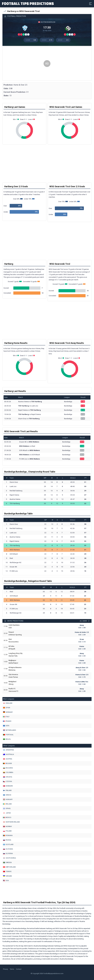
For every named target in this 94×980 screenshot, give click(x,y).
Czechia (8, 781)
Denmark (8, 786)
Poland (7, 831)
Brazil (7, 739)
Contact (19, 969)
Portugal (8, 735)
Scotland (8, 845)
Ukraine (7, 876)
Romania (8, 835)
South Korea (9, 858)
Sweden (7, 863)
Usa (6, 881)
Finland (7, 790)
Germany (8, 712)
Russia (7, 840)
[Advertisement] (47, 64)
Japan (7, 813)
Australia (9, 754)
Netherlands (10, 730)
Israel (7, 808)
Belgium (7, 763)
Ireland (7, 804)
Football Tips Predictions (28, 3)
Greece (7, 795)
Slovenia (8, 854)
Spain (7, 708)
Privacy (6, 969)
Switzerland (9, 867)
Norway (7, 826)
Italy (6, 717)
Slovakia (8, 849)
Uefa (6, 726)
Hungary (8, 799)
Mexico (7, 817)
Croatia (8, 777)
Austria (8, 759)
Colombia (8, 772)
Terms (12, 969)
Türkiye (7, 872)
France (7, 721)
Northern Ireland (11, 822)
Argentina (9, 750)
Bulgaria (8, 768)
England (8, 703)
